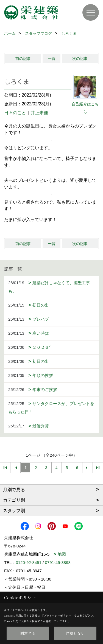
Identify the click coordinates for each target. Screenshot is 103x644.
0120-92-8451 (29, 562)
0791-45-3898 (58, 562)
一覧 (52, 58)
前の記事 (23, 58)
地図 (62, 554)
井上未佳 (39, 113)
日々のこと (15, 113)
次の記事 (80, 58)
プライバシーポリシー (57, 615)
